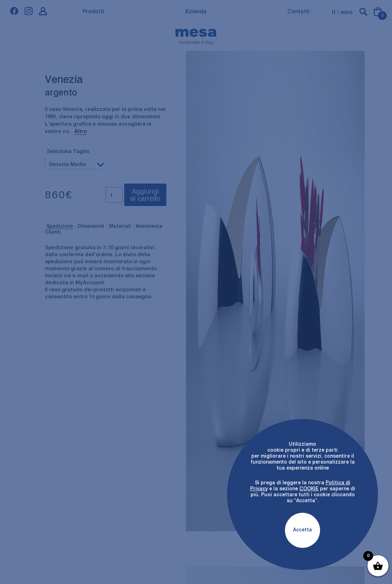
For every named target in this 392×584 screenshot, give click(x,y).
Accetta (303, 530)
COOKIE (309, 489)
